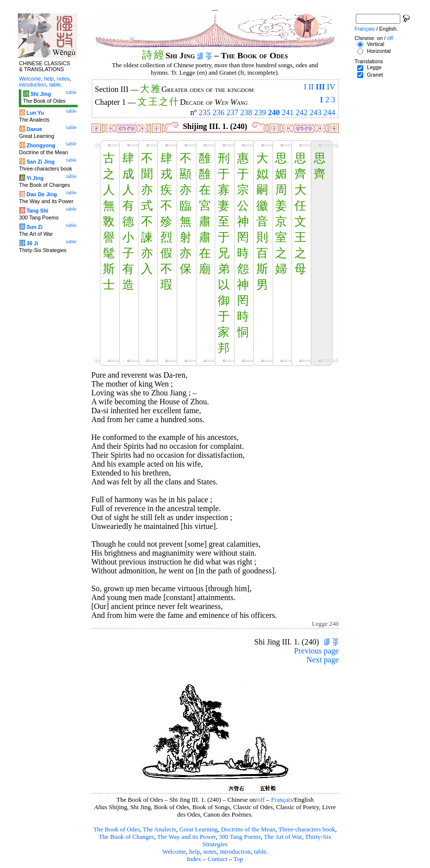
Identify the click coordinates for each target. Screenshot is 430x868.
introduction (235, 852)
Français (282, 800)
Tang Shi (37, 211)
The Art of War (283, 837)
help (194, 852)
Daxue (34, 129)
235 (205, 112)
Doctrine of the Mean (248, 829)
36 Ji (32, 243)
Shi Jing (40, 94)
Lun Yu (35, 113)
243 (316, 112)
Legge (374, 67)
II (311, 87)
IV (331, 87)
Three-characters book (307, 829)
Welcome (174, 852)
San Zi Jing (40, 162)
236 (219, 112)
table (260, 852)
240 (274, 112)
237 (233, 112)
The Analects (160, 829)
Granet (375, 75)
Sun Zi (34, 227)
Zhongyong (41, 145)
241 (288, 112)
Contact (217, 859)
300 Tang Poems (240, 837)
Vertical (375, 44)
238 (246, 112)
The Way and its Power (187, 837)
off (261, 800)
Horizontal (379, 51)
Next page (322, 660)
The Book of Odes (116, 829)
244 (330, 112)
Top (239, 859)
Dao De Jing (42, 194)
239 (260, 112)
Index (194, 859)
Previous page (316, 651)
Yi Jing (35, 178)
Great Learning (198, 829)
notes (210, 852)
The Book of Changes (126, 837)
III (320, 87)
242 (302, 112)
